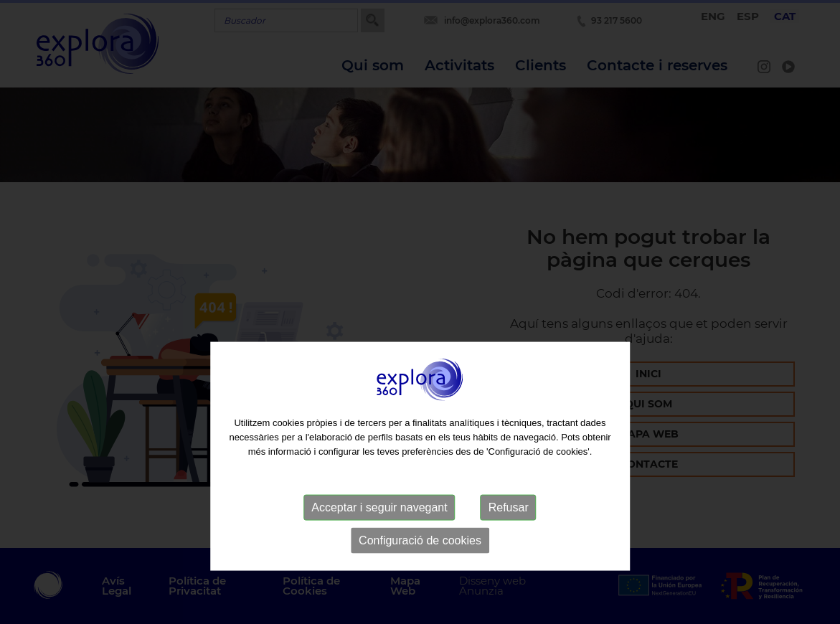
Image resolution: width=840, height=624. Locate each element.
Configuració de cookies (420, 564)
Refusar (509, 531)
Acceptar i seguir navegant (379, 531)
